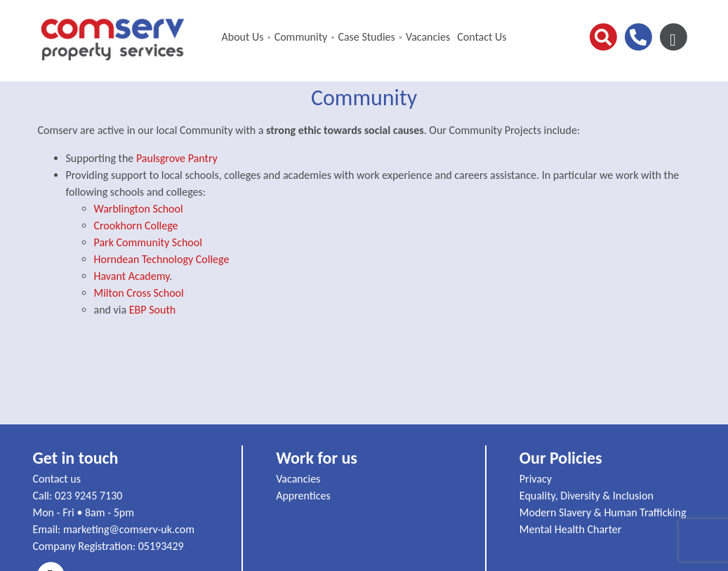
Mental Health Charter (571, 529)
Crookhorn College (136, 226)
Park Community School (148, 242)
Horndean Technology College (162, 259)
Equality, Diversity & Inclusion (587, 496)
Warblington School (139, 209)
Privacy (536, 479)
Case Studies (366, 37)
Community (301, 37)
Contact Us (482, 37)
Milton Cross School (139, 293)
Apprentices (303, 496)
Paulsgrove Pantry (177, 158)
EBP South (152, 310)
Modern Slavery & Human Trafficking (603, 512)
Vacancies (428, 37)
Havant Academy (132, 276)
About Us (242, 37)
